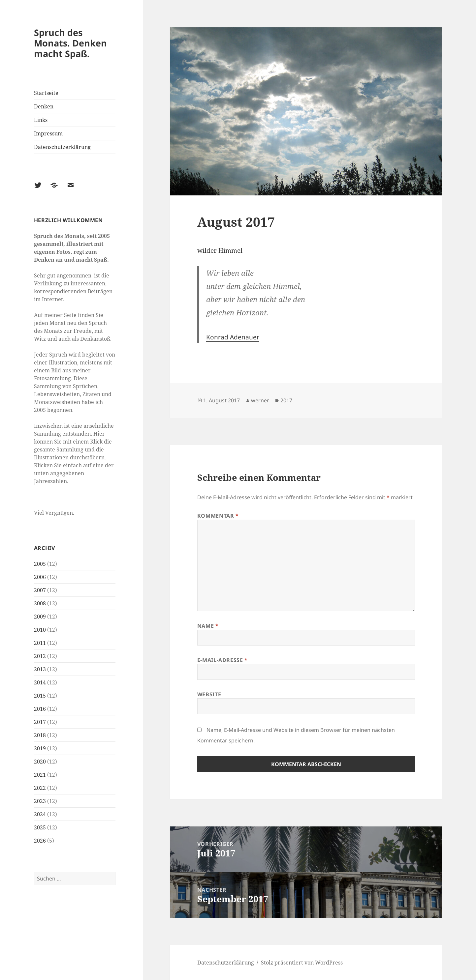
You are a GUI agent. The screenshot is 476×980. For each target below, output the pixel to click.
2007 (40, 590)
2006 (40, 577)
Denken (44, 106)
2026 (40, 841)
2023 (40, 801)
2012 (40, 656)
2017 (40, 722)
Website (209, 694)
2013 (40, 669)
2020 (40, 762)
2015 (40, 696)
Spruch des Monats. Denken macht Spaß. (70, 43)
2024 (40, 814)
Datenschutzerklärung (62, 147)
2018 (40, 735)
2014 (40, 682)
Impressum (48, 133)
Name (208, 626)
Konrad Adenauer (233, 337)
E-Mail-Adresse (222, 660)
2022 (40, 788)
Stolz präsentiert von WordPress (302, 963)
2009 (40, 617)
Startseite (46, 93)
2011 (40, 643)
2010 (40, 630)
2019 (40, 748)
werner (260, 400)
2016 (40, 709)
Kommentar (218, 516)
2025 (40, 827)
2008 (40, 603)
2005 (40, 564)
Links (41, 120)
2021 (40, 775)
